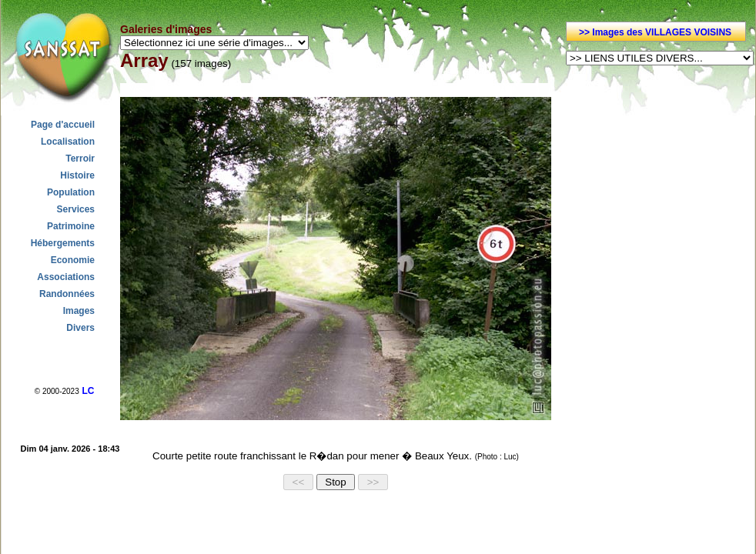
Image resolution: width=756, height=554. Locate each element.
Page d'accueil (63, 125)
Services (76, 209)
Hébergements (63, 243)
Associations (66, 277)
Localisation (68, 142)
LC (88, 391)
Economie (73, 260)
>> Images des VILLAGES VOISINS (655, 32)
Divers (80, 328)
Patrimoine (71, 226)
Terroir (80, 159)
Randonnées (67, 294)
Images (79, 311)
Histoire (77, 175)
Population (71, 192)
